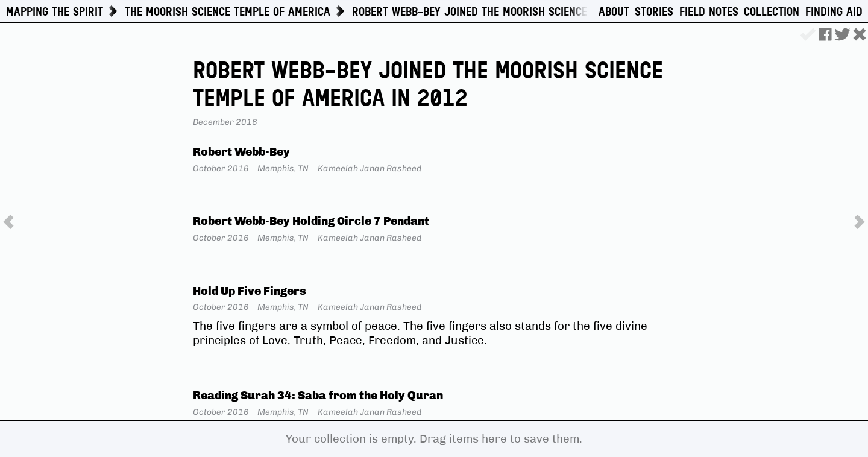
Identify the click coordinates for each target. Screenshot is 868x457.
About (614, 12)
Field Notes (709, 12)
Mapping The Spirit (55, 12)
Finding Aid (834, 12)
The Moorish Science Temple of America (228, 12)
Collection (772, 12)
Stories (654, 12)
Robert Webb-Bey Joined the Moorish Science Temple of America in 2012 (540, 12)
